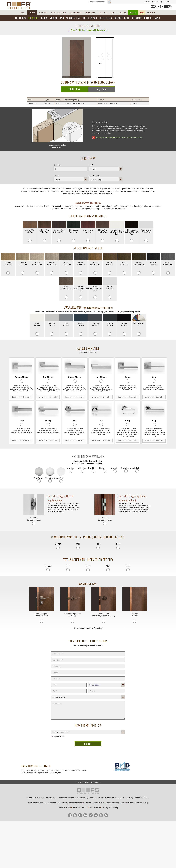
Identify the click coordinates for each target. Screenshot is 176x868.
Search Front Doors (100, 2)
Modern (53, 18)
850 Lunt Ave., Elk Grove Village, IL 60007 (106, 797)
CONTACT (151, 13)
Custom (44, 18)
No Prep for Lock (135, 615)
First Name (88, 651)
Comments (88, 701)
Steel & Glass (105, 18)
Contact (167, 2)
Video (123, 803)
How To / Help (157, 2)
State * (106, 682)
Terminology (90, 803)
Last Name (88, 657)
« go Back (102, 89)
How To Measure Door (50, 803)
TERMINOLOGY (76, 13)
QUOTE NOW (74, 89)
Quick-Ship (33, 18)
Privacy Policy (94, 808)
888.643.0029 (162, 7)
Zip (69, 688)
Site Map (145, 803)
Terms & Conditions (80, 808)
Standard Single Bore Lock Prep (73, 615)
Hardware (100, 803)
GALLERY (103, 13)
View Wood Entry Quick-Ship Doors (88, 782)
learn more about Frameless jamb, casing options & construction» (119, 137)
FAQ (112, 13)
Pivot (61, 18)
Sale (142, 13)
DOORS (32, 13)
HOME (23, 13)
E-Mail (88, 670)
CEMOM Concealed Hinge (34, 519)
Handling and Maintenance (72, 803)
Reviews (147, 2)
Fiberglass (137, 18)
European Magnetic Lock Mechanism (41, 615)
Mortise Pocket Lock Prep (103, 615)
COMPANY (122, 13)
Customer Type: (88, 695)
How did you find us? (88, 729)
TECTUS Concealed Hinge (105, 519)
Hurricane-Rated (122, 18)
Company (88, 663)
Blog (117, 803)
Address (88, 676)
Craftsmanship (34, 803)
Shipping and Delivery (110, 808)
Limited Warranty (64, 808)
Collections (21, 18)
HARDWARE (90, 13)
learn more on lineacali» (21, 397)
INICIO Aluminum (89, 18)
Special (133, 13)
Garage (157, 18)
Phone (106, 688)
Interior (148, 18)
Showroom (81, 797)
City (69, 682)
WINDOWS (43, 13)
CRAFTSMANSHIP (58, 13)
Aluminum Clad (73, 18)
